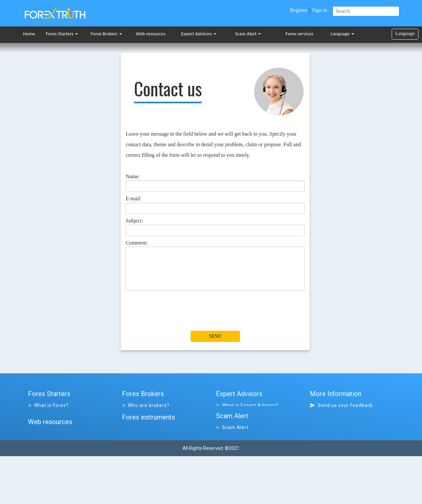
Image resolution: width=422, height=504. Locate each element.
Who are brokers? (146, 405)
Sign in (319, 10)
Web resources (151, 34)
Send (215, 336)
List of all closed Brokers (154, 422)
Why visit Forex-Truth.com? (346, 414)
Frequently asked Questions (64, 431)
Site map (325, 422)
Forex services (300, 34)
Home (29, 34)
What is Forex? (48, 405)
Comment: (137, 243)
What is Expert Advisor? (247, 405)
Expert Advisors (199, 34)
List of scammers (240, 465)
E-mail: (134, 199)
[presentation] (176, 315)
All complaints (236, 457)
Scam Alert (248, 34)
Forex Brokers (106, 34)
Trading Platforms (53, 440)
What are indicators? (56, 422)
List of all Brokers (146, 414)
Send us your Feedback (341, 405)
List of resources (51, 474)
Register (299, 10)
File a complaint (238, 448)
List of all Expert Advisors (249, 414)
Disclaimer (329, 431)
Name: (133, 176)
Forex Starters (62, 34)
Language (342, 34)
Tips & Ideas (45, 448)
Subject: (134, 221)
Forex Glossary (48, 414)
